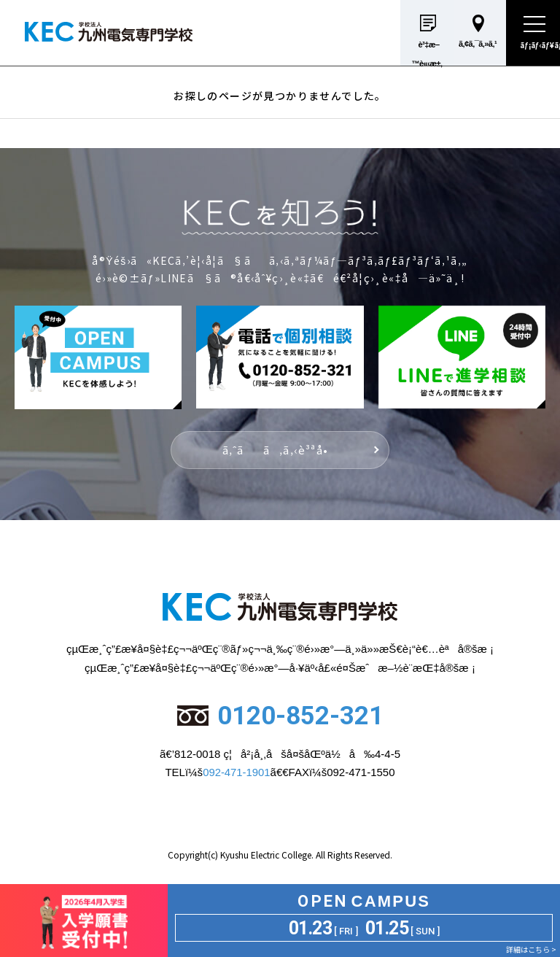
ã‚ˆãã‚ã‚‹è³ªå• (280, 450)
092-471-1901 (237, 772)
